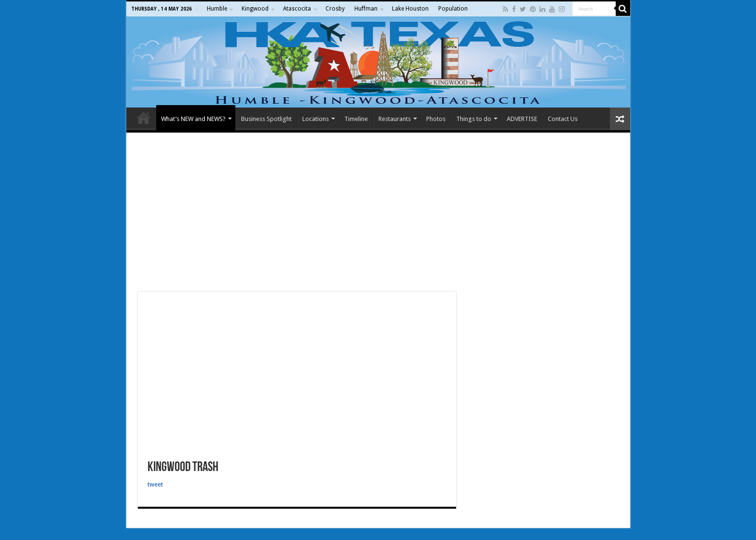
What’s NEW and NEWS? (193, 119)
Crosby (335, 9)
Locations (316, 119)
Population (453, 9)
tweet (155, 484)
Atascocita (297, 9)
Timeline (356, 119)
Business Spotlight (266, 119)
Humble (217, 9)
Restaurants (395, 119)
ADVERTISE (522, 119)
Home (144, 118)
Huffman (366, 9)
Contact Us (563, 119)
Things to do (474, 119)
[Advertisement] (378, 212)
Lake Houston (410, 9)
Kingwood (255, 9)
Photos (436, 119)
